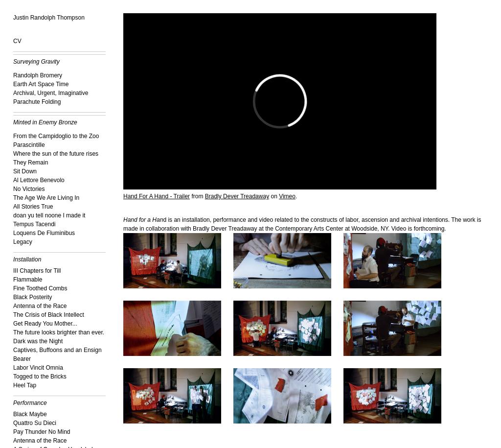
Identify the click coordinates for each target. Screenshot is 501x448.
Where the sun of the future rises (56, 154)
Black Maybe (30, 414)
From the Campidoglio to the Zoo (56, 136)
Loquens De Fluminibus (44, 233)
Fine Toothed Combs (40, 288)
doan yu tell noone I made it (49, 215)
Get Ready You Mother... (45, 324)
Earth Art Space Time (41, 84)
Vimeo (287, 196)
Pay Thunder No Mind (42, 432)
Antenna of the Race (40, 306)
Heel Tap (25, 385)
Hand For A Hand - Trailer (157, 196)
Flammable (28, 280)
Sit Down (25, 171)
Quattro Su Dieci (35, 423)
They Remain (31, 163)
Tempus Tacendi (34, 224)
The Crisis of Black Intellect (49, 315)
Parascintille (29, 145)
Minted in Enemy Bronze (45, 122)
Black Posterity (33, 297)
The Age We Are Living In (46, 198)
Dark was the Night (38, 341)
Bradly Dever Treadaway (237, 196)
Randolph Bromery (38, 75)
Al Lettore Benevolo (39, 180)
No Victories (29, 189)
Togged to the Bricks (40, 377)
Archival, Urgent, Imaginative (51, 93)
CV (17, 41)
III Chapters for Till (37, 271)
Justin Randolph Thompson (49, 18)
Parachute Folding (37, 102)
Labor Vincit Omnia (38, 368)
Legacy (23, 242)
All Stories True (33, 207)
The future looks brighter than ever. (59, 332)
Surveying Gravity (36, 62)
